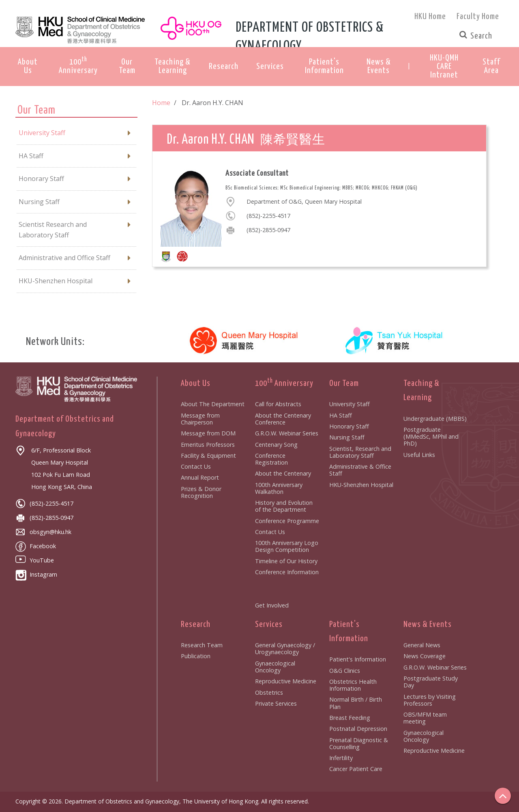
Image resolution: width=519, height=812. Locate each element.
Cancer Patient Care (356, 769)
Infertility (341, 758)
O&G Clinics (345, 671)
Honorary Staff (349, 426)
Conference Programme (287, 521)
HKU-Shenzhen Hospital (361, 485)
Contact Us (196, 466)
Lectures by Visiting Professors (430, 700)
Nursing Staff (347, 437)
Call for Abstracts (278, 404)
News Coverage (425, 656)
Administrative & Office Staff (360, 470)
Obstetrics (269, 692)
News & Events (428, 625)
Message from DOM (208, 433)
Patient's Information (358, 659)
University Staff (350, 404)
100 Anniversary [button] (78, 66)
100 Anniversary (284, 383)
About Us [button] (28, 66)
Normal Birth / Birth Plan (356, 703)
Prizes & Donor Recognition (201, 492)
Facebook (36, 546)
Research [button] (224, 67)
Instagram (36, 574)
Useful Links (419, 455)
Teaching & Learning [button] (173, 66)
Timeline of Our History (286, 561)
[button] (444, 67)
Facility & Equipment (208, 456)
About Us (196, 383)
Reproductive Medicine (286, 681)
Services (269, 625)
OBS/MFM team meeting (425, 718)
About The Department (213, 404)
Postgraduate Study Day (431, 682)
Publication (196, 656)
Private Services (276, 703)
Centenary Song (276, 445)
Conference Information (287, 572)
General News (422, 645)
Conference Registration (271, 459)
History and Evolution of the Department (284, 506)
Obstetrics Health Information (353, 685)
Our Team (344, 383)
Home (161, 103)
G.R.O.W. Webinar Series (287, 433)
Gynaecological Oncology (275, 667)
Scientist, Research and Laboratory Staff (360, 452)
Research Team (202, 645)
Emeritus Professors (208, 445)
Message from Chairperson (200, 419)
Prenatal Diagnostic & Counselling (359, 743)
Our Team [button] (127, 66)
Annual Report (200, 477)
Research (196, 625)
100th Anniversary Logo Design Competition (287, 546)
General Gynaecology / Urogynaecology (285, 648)
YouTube (35, 560)
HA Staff (341, 415)
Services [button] (270, 67)
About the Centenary (283, 473)
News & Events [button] (379, 66)
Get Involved (272, 605)
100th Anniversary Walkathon (279, 488)
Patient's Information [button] (324, 66)
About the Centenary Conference (283, 419)
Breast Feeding (350, 718)
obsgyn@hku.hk (43, 532)
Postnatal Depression (358, 729)
